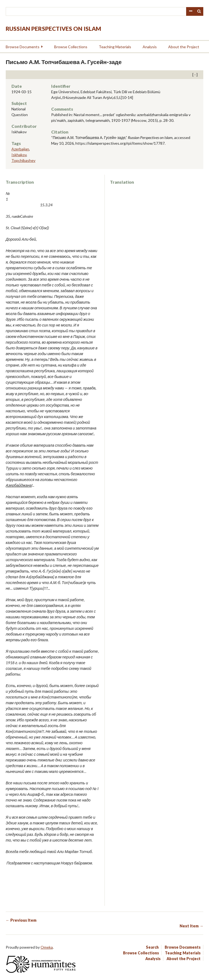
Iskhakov (19, 155)
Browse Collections (71, 47)
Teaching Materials (115, 47)
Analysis (150, 47)
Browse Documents (23, 47)
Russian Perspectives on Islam (53, 28)
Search (199, 11)
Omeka (47, 947)
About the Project (184, 47)
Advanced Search (190, 11)
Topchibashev (23, 160)
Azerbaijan (20, 149)
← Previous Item (21, 920)
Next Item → (191, 926)
